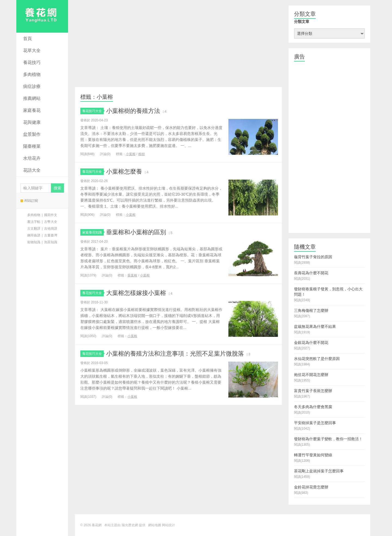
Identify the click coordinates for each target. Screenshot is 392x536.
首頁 (27, 38)
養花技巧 (32, 62)
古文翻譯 (34, 229)
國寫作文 (51, 215)
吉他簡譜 (51, 229)
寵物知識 (34, 242)
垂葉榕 (132, 275)
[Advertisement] (178, 44)
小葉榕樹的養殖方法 (133, 111)
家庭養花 (32, 110)
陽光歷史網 (130, 525)
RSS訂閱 (29, 201)
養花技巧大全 (93, 111)
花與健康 (32, 122)
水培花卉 (32, 158)
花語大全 (32, 170)
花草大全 (32, 50)
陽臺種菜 (32, 146)
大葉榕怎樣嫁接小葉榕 (136, 293)
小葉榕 (131, 154)
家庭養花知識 (93, 232)
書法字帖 (34, 222)
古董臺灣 (51, 235)
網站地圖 (155, 525)
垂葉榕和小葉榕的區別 (136, 232)
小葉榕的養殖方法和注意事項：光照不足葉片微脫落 (175, 354)
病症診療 (32, 86)
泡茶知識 (51, 242)
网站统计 (169, 525)
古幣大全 (51, 222)
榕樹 (142, 154)
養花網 (42, 16)
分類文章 (302, 21)
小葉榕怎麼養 (124, 172)
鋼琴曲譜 (34, 235)
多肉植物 (32, 74)
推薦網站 (32, 98)
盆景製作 (32, 134)
